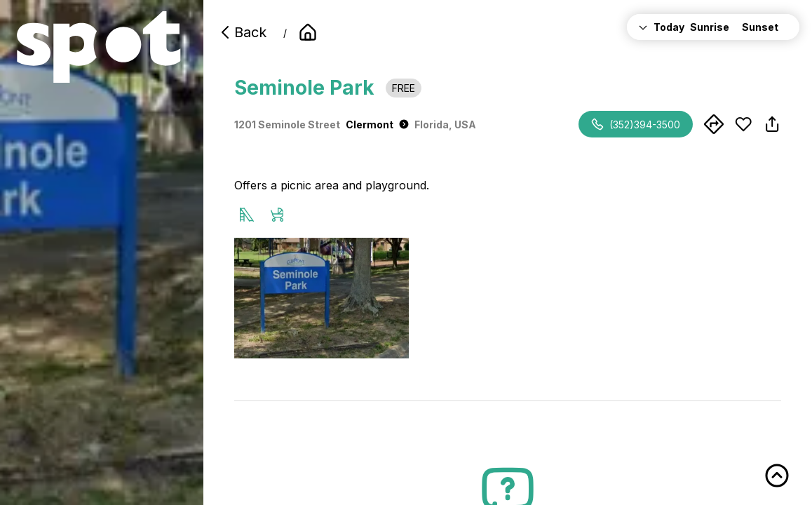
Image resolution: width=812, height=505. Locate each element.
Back (242, 32)
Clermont (377, 124)
